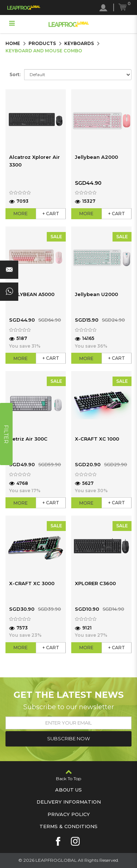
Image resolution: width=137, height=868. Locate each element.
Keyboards (79, 43)
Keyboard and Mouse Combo (44, 51)
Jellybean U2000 (96, 294)
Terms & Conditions (68, 826)
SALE (56, 237)
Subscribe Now (68, 738)
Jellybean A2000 (96, 157)
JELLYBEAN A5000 (32, 294)
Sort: (15, 74)
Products (42, 43)
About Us (68, 790)
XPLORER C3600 (95, 583)
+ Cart (51, 214)
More (21, 214)
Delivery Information (69, 802)
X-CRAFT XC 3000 (32, 583)
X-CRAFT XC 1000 (97, 439)
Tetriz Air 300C (28, 439)
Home (13, 43)
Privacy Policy (69, 814)
